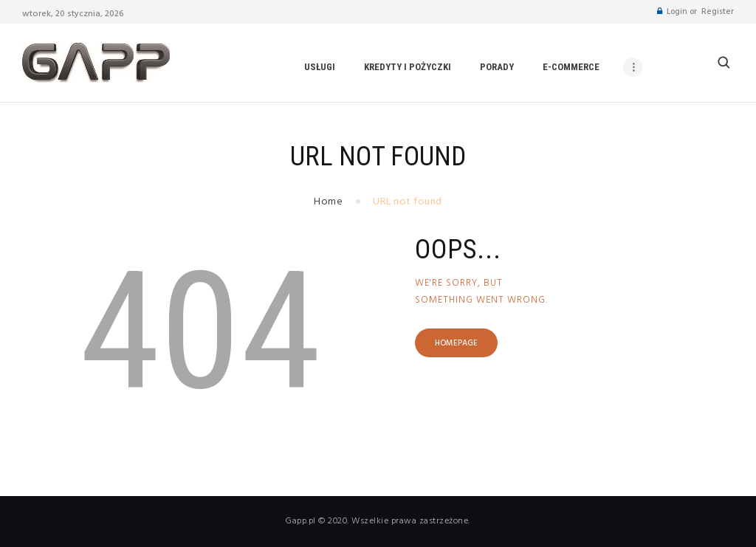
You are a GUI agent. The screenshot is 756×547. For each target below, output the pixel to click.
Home (328, 202)
